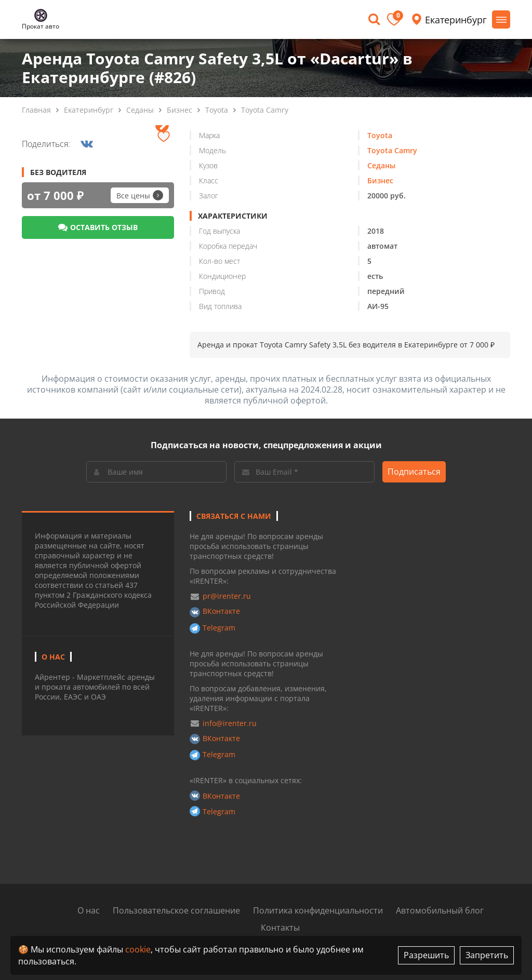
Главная (36, 110)
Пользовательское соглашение (176, 910)
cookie (138, 949)
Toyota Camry (265, 110)
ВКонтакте (221, 611)
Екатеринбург (89, 110)
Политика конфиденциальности (318, 910)
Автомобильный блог (440, 910)
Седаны (140, 110)
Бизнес (179, 110)
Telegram (219, 628)
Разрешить (426, 955)
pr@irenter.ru (227, 596)
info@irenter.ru (230, 723)
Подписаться (414, 472)
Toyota (217, 110)
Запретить (487, 955)
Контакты (280, 928)
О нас (89, 910)
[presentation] (162, 125)
